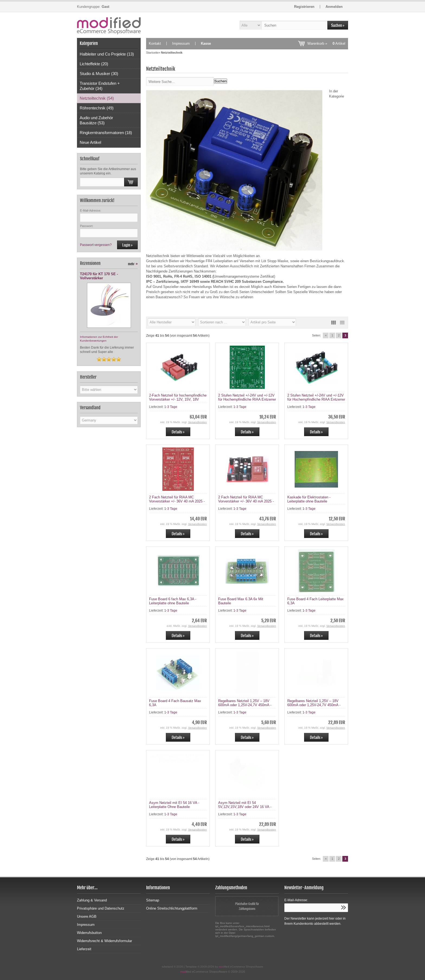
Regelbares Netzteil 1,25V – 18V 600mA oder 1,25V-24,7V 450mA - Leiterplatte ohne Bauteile (245, 705)
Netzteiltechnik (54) (97, 98)
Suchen (220, 81)
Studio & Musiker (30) (99, 74)
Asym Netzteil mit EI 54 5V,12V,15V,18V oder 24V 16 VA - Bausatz (245, 807)
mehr (133, 264)
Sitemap (153, 900)
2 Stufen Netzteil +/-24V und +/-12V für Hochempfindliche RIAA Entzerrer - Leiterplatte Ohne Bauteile (247, 399)
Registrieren (304, 7)
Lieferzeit (84, 949)
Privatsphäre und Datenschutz (101, 908)
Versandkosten (197, 422)
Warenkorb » (326, 43)
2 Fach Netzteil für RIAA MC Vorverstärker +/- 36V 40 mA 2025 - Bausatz (246, 501)
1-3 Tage (171, 407)
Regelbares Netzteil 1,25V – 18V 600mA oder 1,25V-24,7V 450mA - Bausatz (314, 705)
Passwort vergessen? (96, 245)
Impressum (181, 43)
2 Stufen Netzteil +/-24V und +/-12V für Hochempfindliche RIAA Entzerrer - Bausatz (316, 399)
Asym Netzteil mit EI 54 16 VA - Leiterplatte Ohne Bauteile (174, 805)
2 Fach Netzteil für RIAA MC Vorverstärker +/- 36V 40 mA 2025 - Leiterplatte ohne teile (177, 501)
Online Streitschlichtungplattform (172, 908)
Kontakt (155, 43)
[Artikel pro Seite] (272, 322)
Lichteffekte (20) (94, 64)
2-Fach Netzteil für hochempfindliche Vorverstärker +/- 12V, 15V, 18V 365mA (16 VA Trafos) (178, 399)
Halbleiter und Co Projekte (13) (107, 54)
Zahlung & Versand (92, 900)
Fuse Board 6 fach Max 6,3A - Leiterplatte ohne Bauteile (173, 601)
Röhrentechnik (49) (97, 108)
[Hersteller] (172, 322)
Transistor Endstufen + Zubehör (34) (100, 86)
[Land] (109, 420)
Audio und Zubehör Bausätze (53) (96, 120)
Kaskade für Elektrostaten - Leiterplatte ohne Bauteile (309, 499)
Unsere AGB (87, 916)
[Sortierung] (222, 322)
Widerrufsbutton (89, 933)
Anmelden (334, 7)
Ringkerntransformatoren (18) (106, 133)
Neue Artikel (90, 142)
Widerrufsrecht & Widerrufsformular (104, 941)
